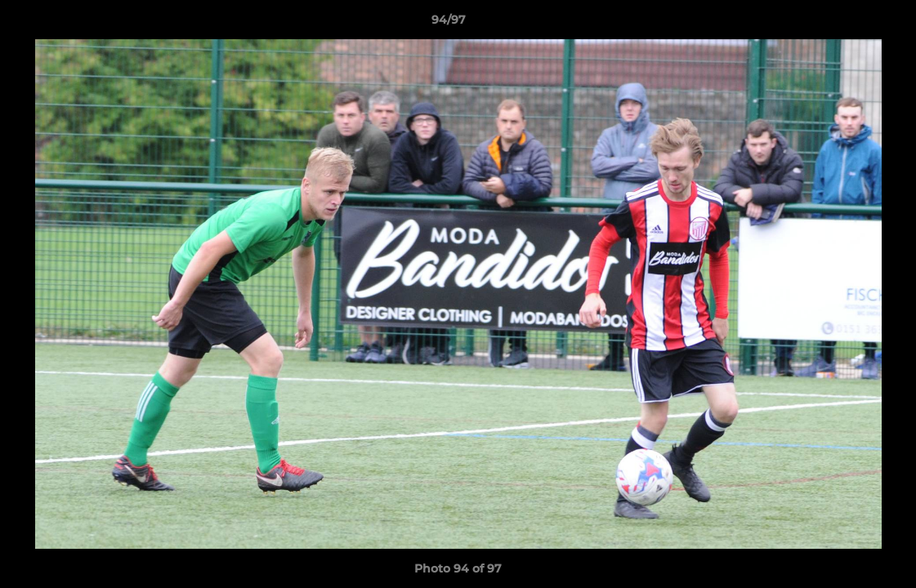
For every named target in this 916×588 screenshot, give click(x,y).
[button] (847, 24)
